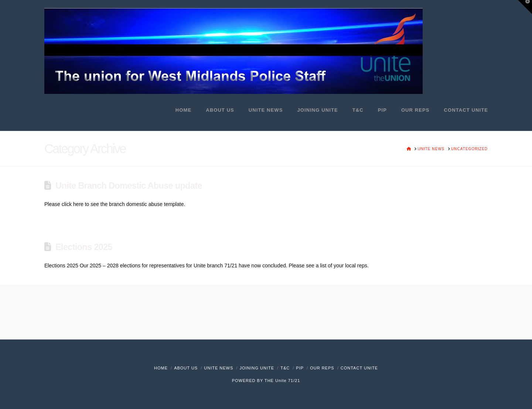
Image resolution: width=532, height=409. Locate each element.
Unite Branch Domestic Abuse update (129, 185)
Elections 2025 (84, 247)
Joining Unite (257, 368)
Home (161, 368)
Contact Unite (359, 368)
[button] (525, 7)
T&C (285, 368)
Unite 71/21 (288, 381)
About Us (186, 368)
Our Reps (322, 368)
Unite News (219, 368)
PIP (300, 368)
